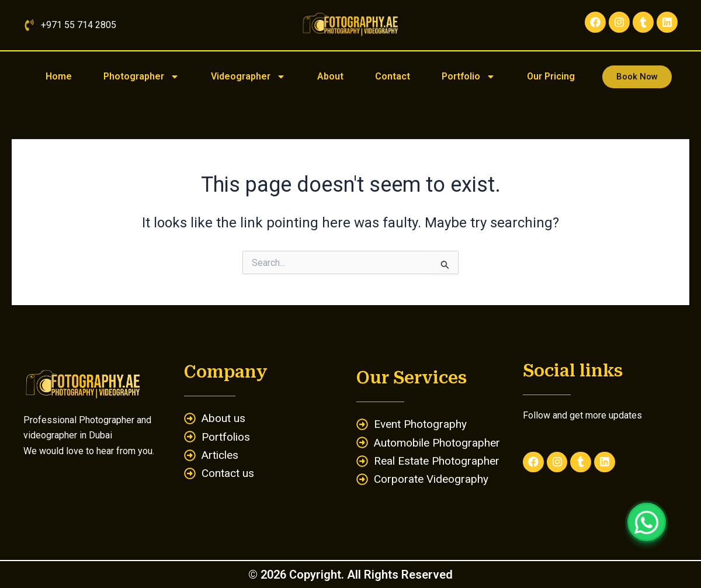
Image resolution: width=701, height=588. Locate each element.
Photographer (141, 77)
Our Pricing (551, 76)
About (330, 76)
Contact (393, 76)
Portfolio (469, 77)
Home (59, 76)
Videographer (248, 77)
